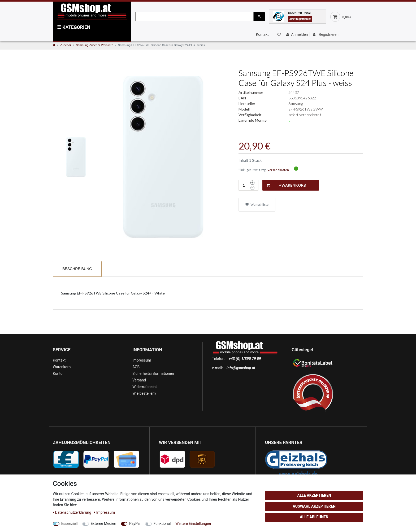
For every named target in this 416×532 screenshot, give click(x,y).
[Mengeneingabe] (244, 185)
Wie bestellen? (144, 393)
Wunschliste (257, 205)
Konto (58, 373)
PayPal (135, 524)
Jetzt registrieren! (300, 19)
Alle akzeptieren (314, 495)
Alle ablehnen (314, 517)
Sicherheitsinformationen (153, 373)
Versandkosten (278, 170)
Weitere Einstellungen (193, 524)
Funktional (162, 524)
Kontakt (262, 34)
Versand (139, 380)
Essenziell (70, 524)
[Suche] (259, 17)
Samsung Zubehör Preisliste (95, 45)
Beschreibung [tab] (77, 269)
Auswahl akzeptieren (314, 506)
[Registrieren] (325, 34)
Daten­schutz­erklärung (72, 512)
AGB (136, 367)
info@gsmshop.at (241, 368)
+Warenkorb (286, 185)
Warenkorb (62, 367)
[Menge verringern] (252, 188)
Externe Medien (103, 524)
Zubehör (66, 45)
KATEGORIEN (74, 27)
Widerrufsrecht (145, 387)
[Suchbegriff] (194, 17)
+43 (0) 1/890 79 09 (245, 359)
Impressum (142, 360)
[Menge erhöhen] (252, 183)
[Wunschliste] (278, 34)
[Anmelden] (296, 34)
